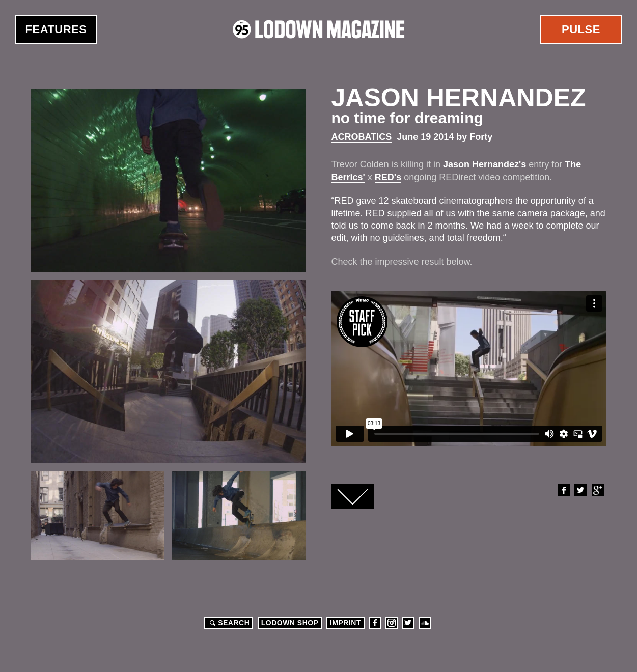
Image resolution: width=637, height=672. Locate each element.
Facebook (563, 490)
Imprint (345, 623)
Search (228, 623)
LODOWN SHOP (290, 623)
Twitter (580, 490)
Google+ (597, 490)
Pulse (581, 29)
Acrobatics (362, 137)
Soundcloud (425, 623)
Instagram (392, 623)
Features (56, 29)
